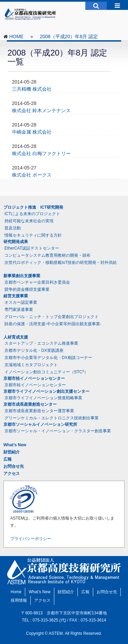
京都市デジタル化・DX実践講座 (34, 350)
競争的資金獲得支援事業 (27, 289)
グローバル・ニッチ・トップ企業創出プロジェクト (52, 317)
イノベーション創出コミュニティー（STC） (46, 372)
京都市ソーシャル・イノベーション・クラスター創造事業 (58, 431)
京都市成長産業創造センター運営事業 (39, 411)
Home (16, 592)
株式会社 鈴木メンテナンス (41, 110)
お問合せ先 (14, 466)
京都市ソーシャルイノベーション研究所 (40, 424)
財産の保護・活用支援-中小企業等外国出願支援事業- (53, 324)
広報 (8, 459)
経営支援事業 (16, 296)
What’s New (15, 445)
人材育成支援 (16, 337)
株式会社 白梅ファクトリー (41, 153)
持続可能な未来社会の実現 (29, 221)
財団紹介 (12, 452)
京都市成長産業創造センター (30, 404)
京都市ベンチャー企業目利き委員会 (37, 282)
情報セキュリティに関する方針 (33, 235)
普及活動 (13, 228)
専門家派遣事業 (19, 310)
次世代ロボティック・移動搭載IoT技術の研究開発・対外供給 (61, 263)
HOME (16, 36)
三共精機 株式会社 (32, 89)
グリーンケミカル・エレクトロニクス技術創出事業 (52, 418)
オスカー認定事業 (21, 302)
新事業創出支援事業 (22, 276)
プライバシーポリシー (31, 539)
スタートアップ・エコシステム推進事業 (41, 343)
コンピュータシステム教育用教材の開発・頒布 (47, 255)
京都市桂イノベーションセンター (34, 378)
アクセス (12, 474)
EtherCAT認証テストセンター (32, 248)
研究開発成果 (16, 242)
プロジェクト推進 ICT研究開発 (33, 207)
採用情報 (19, 600)
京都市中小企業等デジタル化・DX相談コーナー (48, 358)
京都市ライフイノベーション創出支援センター (46, 391)
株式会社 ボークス (32, 175)
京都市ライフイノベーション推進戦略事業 (43, 398)
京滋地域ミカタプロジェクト (31, 365)
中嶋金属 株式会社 (32, 132)
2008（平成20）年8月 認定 (69, 36)
